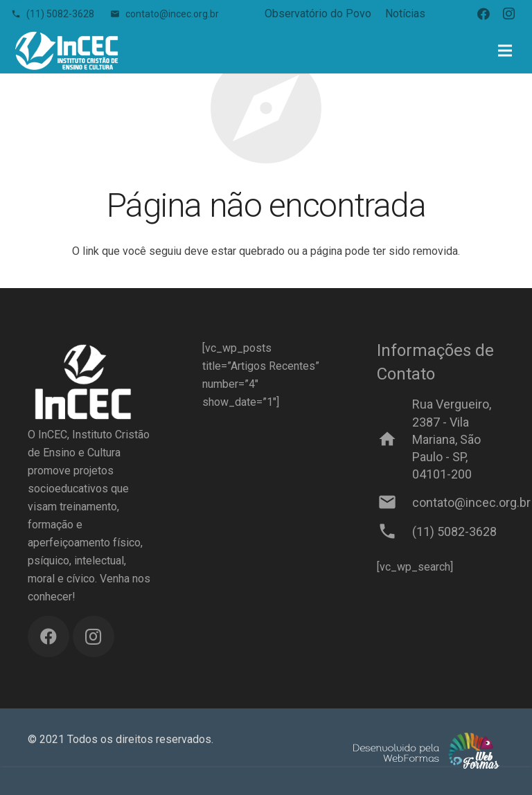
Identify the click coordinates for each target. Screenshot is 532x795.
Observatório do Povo (318, 14)
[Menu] (505, 51)
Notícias (405, 14)
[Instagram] (508, 14)
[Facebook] (484, 14)
